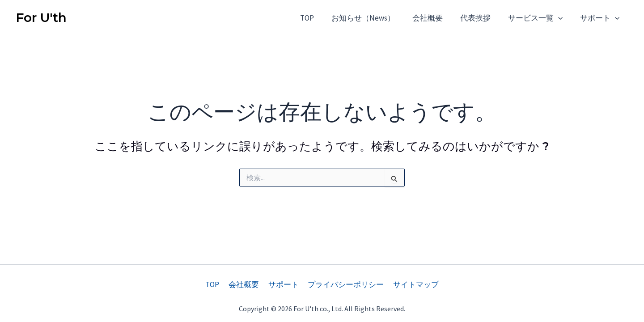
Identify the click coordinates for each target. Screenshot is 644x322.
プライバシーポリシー (344, 284)
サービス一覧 (539, 18)
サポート (601, 18)
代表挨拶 (481, 18)
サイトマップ (413, 284)
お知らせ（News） (373, 18)
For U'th (41, 17)
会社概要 (436, 18)
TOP (320, 18)
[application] (562, 18)
